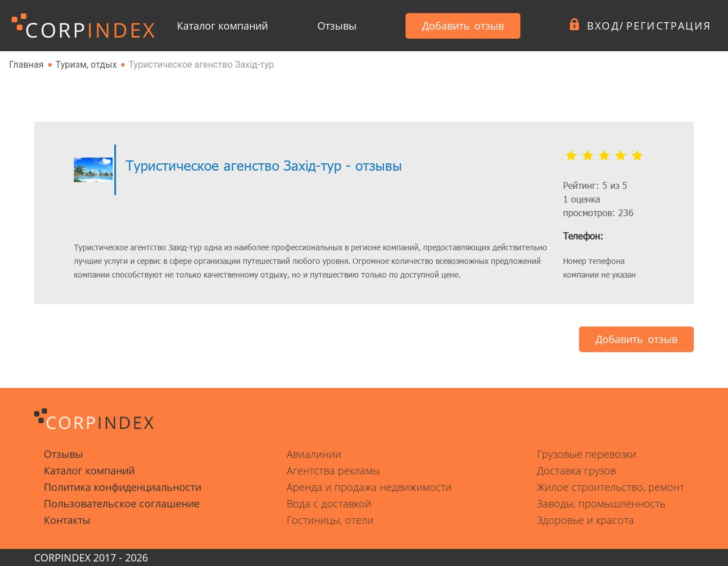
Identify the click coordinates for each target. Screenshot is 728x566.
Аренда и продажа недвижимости (369, 487)
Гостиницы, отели (330, 520)
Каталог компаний (222, 26)
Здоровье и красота (586, 520)
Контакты (67, 520)
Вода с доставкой (329, 503)
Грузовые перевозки (587, 454)
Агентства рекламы (333, 470)
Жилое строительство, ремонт (611, 487)
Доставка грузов (576, 470)
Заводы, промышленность (601, 503)
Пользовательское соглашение (122, 503)
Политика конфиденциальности (123, 487)
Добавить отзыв (463, 26)
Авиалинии (314, 454)
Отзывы (337, 26)
